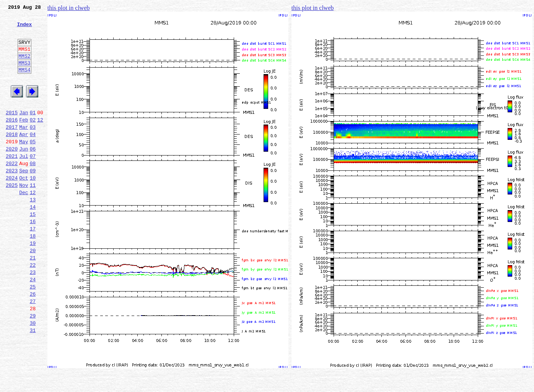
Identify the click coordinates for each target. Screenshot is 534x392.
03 (33, 147)
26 (33, 341)
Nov (24, 215)
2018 (12, 156)
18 (33, 274)
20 (33, 290)
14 (33, 240)
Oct (24, 206)
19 (33, 282)
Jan (24, 131)
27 (33, 349)
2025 (12, 215)
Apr (24, 156)
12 (40, 139)
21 (33, 299)
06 (33, 173)
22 (33, 307)
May (24, 164)
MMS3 (24, 74)
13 (33, 232)
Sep (24, 198)
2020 (12, 173)
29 (33, 366)
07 (33, 181)
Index (24, 29)
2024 (12, 206)
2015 (12, 131)
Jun (24, 173)
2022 (12, 190)
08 (33, 190)
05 (33, 164)
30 (33, 374)
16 (33, 257)
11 (33, 215)
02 (33, 139)
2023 (12, 198)
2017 (12, 147)
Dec (24, 223)
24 (33, 324)
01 (33, 131)
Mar (24, 147)
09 (33, 198)
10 (33, 206)
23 (33, 316)
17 (33, 265)
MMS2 (24, 66)
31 (33, 383)
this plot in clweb (69, 8)
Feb (24, 139)
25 (33, 332)
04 (33, 156)
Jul (24, 181)
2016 (12, 139)
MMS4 (24, 82)
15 (33, 248)
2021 (12, 181)
